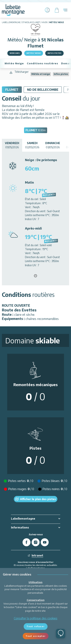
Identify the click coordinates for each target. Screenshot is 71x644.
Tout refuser (36, 626)
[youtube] (45, 542)
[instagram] (36, 542)
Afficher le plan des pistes (36, 499)
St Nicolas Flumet (31, 22)
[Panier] (57, 10)
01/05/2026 (12, 145)
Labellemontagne (11, 22)
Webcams (15, 53)
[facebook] (27, 542)
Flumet (12, 90)
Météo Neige (14, 63)
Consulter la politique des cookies (36, 618)
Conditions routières (43, 63)
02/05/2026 (32, 145)
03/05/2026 (53, 145)
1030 (36, 130)
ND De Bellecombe (43, 90)
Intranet (35, 555)
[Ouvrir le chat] (61, 634)
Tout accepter (36, 636)
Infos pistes (54, 53)
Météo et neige (41, 74)
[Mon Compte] (47, 10)
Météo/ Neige (34, 53)
